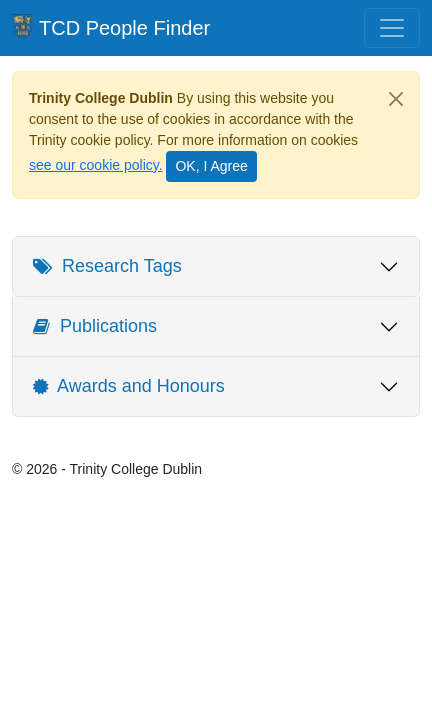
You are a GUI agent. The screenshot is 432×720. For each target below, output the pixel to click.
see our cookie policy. (96, 165)
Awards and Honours (129, 386)
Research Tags (107, 266)
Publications (95, 326)
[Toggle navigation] (392, 28)
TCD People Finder (111, 26)
